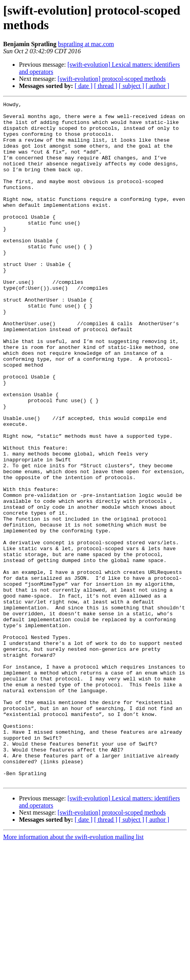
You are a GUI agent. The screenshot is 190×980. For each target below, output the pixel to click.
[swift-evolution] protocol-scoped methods (112, 79)
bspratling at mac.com (86, 44)
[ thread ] (106, 86)
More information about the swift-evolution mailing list (73, 973)
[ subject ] (132, 86)
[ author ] (158, 86)
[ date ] (84, 86)
